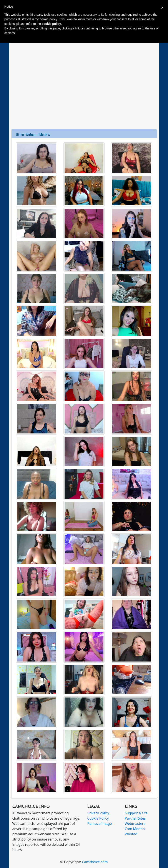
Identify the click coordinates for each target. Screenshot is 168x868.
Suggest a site (136, 813)
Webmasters (135, 824)
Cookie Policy (98, 818)
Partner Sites (135, 818)
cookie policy (51, 24)
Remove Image (100, 824)
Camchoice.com (95, 862)
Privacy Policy (98, 813)
